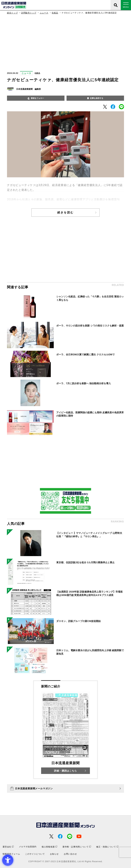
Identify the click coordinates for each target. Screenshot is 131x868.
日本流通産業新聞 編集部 (28, 89)
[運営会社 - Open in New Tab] (8, 847)
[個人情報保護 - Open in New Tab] (49, 847)
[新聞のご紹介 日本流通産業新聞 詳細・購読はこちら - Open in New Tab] (65, 730)
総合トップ (12, 13)
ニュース (44, 13)
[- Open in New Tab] (105, 107)
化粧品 (55, 13)
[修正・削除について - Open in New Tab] (107, 847)
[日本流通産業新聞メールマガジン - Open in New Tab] (65, 788)
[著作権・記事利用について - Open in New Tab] (77, 847)
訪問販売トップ (29, 13)
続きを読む (65, 212)
